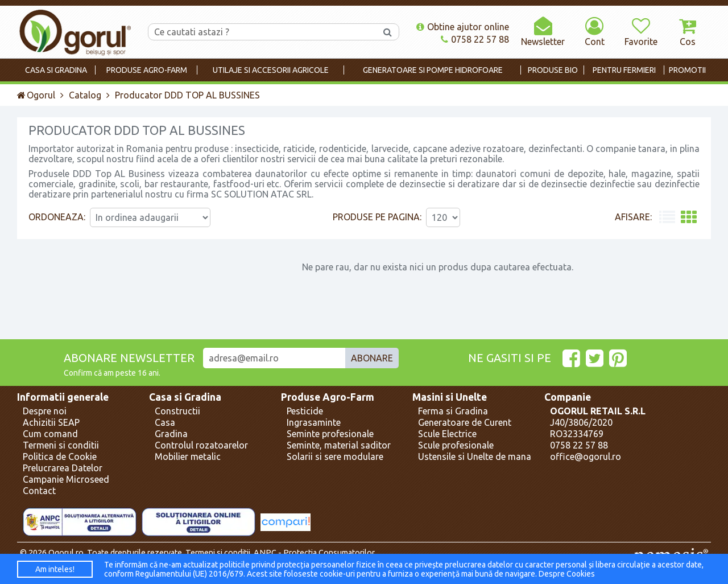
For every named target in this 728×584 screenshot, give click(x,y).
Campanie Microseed (66, 479)
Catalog (85, 95)
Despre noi (45, 411)
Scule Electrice (447, 434)
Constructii (177, 411)
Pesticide (305, 411)
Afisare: (633, 217)
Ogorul (36, 95)
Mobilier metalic (188, 456)
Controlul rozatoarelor (201, 445)
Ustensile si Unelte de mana (475, 456)
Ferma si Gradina (453, 411)
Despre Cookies (567, 574)
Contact (39, 491)
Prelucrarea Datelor (63, 468)
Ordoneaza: (57, 217)
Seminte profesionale (330, 434)
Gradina (171, 434)
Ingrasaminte (314, 422)
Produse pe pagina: (377, 217)
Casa (165, 422)
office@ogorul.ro (586, 456)
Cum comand (50, 434)
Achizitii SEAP (51, 422)
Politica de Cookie (60, 456)
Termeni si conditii (61, 445)
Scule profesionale (456, 445)
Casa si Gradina (185, 397)
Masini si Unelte (450, 397)
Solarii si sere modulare (335, 456)
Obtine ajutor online (463, 27)
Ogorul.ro (66, 553)
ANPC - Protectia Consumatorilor (314, 553)
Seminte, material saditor (339, 445)
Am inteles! (55, 569)
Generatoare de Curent (465, 422)
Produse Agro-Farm (328, 397)
